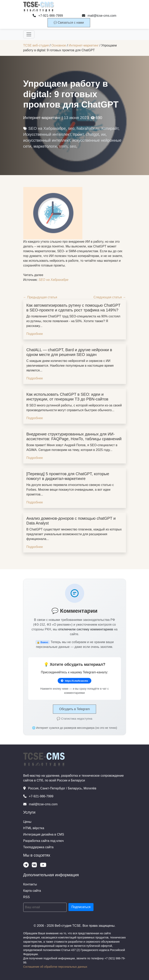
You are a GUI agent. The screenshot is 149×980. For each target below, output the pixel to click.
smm (63, 146)
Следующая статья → (110, 297)
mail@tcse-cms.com (99, 16)
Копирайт (110, 128)
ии (103, 134)
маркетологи (45, 146)
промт (78, 134)
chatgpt (93, 134)
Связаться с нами (69, 23)
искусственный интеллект (47, 140)
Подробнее (35, 334)
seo (71, 128)
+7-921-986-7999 (48, 16)
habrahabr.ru (88, 128)
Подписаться (81, 907)
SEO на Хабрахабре (47, 128)
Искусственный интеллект (47, 134)
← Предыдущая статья (40, 297)
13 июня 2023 (76, 118)
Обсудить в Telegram (74, 709)
